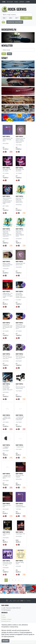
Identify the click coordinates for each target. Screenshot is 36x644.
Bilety (18, 91)
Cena (10, 18)
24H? (17, 18)
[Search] (17, 15)
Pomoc (16, 2)
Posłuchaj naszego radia (18, 37)
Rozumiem (5, 641)
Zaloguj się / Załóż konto (15, 22)
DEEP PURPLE (6, 137)
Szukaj (26, 18)
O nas (4, 2)
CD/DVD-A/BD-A (18, 64)
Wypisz (9, 54)
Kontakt (22, 2)
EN (28, 2)
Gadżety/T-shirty (18, 109)
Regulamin (10, 2)
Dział (4, 18)
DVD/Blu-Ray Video (18, 82)
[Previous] (3, 580)
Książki (18, 100)
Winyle (18, 73)
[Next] (22, 580)
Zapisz (4, 54)
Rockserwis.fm (6, 621)
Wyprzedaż (18, 117)
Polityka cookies (6, 619)
